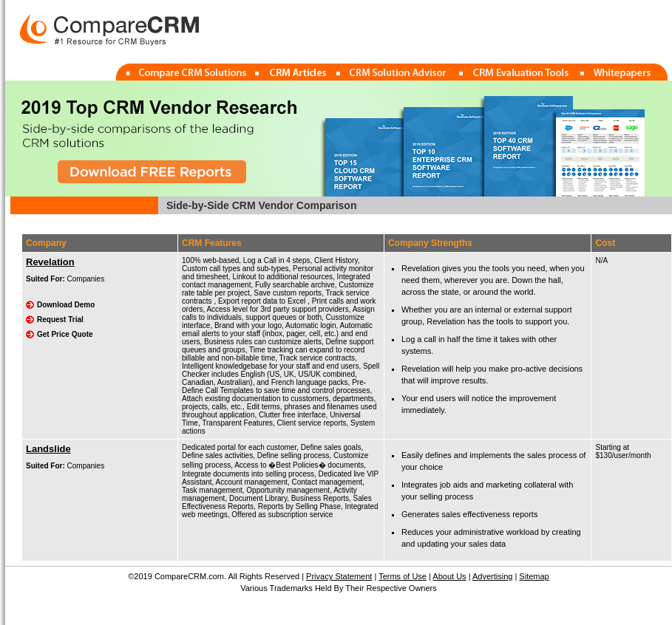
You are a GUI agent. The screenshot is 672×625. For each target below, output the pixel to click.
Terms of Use (403, 576)
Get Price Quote (65, 334)
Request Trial (60, 320)
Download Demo (66, 305)
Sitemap (534, 576)
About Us (449, 576)
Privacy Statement (339, 576)
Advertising (492, 576)
